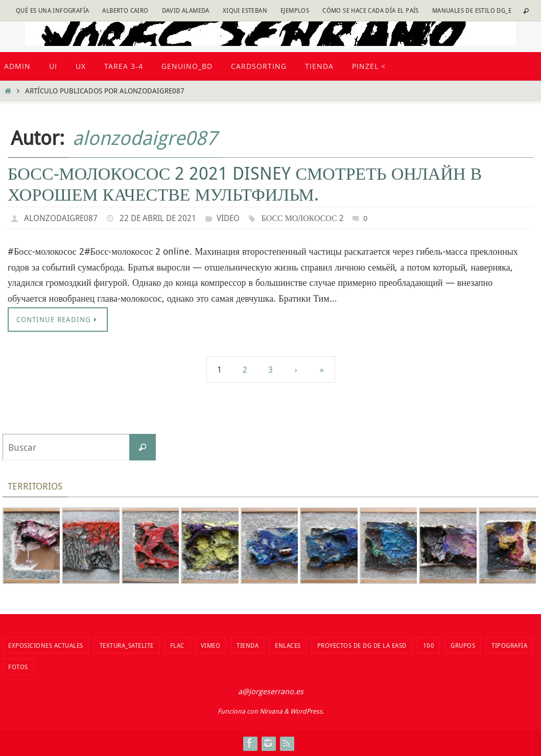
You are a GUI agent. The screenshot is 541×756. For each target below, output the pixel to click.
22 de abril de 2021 (158, 218)
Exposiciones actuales (46, 645)
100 (429, 645)
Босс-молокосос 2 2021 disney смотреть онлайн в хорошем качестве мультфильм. (245, 184)
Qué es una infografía (52, 10)
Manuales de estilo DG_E (472, 10)
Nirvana (271, 711)
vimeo (211, 645)
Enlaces (288, 645)
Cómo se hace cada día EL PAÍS (371, 10)
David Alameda (186, 10)
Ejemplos (295, 10)
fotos (18, 667)
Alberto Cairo (125, 10)
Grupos (463, 645)
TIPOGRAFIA (509, 645)
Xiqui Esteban (245, 10)
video (228, 218)
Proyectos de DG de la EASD (362, 645)
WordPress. (307, 711)
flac (177, 645)
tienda (248, 645)
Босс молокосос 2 (303, 218)
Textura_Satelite (127, 645)
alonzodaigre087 (145, 138)
